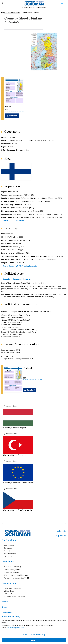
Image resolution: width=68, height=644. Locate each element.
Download (12, 116)
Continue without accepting (34, 635)
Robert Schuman (10, 554)
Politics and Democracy (12, 567)
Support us (61, 535)
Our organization (10, 551)
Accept (34, 640)
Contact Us (8, 556)
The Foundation (9, 540)
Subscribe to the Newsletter (14, 597)
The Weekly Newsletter (12, 588)
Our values (8, 548)
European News (9, 583)
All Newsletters (9, 591)
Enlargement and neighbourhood (16, 575)
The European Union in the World (16, 578)
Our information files (12, 13)
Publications (8, 562)
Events (5, 602)
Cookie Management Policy (15, 628)
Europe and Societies (12, 572)
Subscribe (62, 531)
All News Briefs (9, 594)
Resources (7, 613)
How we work (9, 545)
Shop (4, 607)
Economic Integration (12, 569)
